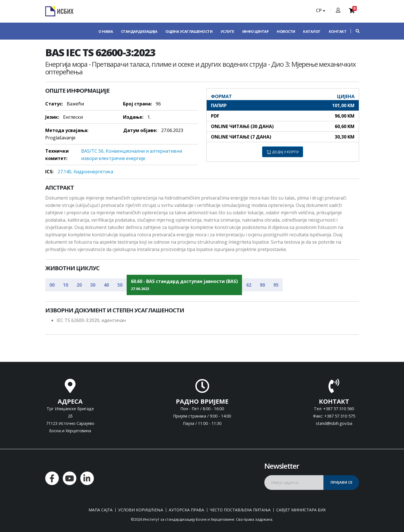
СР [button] (321, 10)
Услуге (227, 31)
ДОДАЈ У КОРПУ (283, 152)
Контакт (338, 31)
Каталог (312, 31)
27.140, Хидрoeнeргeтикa (85, 172)
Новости (286, 31)
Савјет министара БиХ (301, 510)
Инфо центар (256, 31)
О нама (106, 31)
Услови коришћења (141, 510)
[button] (355, 31)
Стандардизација (139, 31)
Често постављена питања (240, 510)
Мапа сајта (101, 510)
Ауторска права (186, 510)
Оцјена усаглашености (189, 31)
